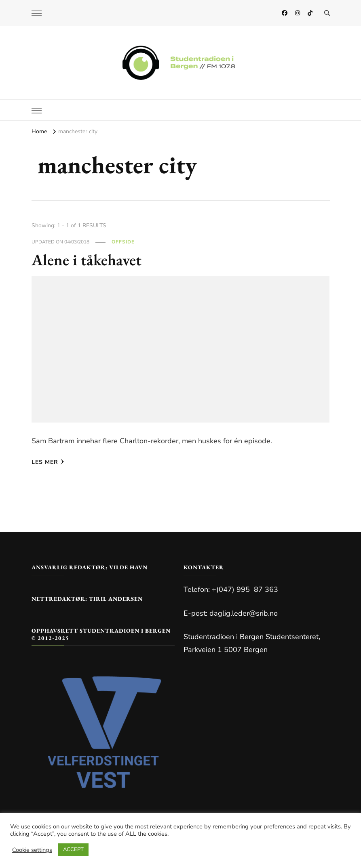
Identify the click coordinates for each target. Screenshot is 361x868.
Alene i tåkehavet (87, 260)
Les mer (48, 462)
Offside (123, 242)
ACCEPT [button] (73, 849)
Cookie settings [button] (32, 850)
